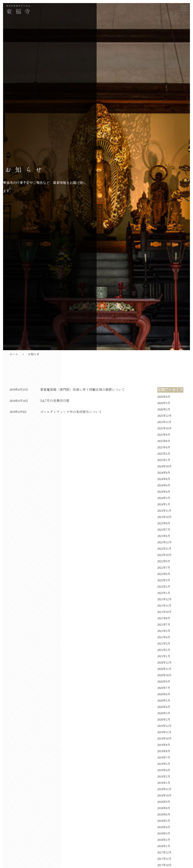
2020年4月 (164, 707)
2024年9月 (164, 473)
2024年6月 (164, 485)
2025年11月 (164, 422)
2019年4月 (164, 770)
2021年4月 (164, 637)
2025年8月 (164, 441)
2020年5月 (164, 701)
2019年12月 (164, 726)
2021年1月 (164, 656)
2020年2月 (164, 720)
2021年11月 (164, 606)
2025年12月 (164, 416)
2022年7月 (164, 568)
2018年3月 (164, 834)
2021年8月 (164, 618)
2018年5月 (164, 821)
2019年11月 (164, 732)
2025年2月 (164, 454)
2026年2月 (164, 409)
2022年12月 (164, 542)
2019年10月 (164, 739)
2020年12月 (164, 663)
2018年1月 (164, 846)
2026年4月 (164, 397)
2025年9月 (164, 435)
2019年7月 (164, 758)
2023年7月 (164, 530)
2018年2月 (164, 840)
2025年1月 (164, 460)
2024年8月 (164, 479)
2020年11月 (164, 669)
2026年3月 (164, 403)
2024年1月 (164, 504)
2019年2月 (164, 777)
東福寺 (20, 10)
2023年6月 (164, 536)
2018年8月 (164, 808)
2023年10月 (164, 517)
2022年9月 (164, 561)
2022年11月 (164, 549)
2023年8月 (164, 523)
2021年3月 (164, 644)
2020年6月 (164, 694)
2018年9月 (164, 802)
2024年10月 (164, 466)
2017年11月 (164, 859)
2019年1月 (164, 783)
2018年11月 (164, 789)
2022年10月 (164, 555)
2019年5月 (164, 764)
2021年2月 (164, 650)
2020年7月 (164, 688)
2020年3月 (164, 713)
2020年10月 (164, 675)
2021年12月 (164, 599)
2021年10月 (164, 612)
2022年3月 (164, 580)
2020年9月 (164, 682)
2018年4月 (164, 827)
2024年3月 (164, 498)
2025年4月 (164, 447)
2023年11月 (164, 511)
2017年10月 (164, 865)
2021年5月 (164, 631)
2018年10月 (164, 796)
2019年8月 (164, 751)
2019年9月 (164, 745)
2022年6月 (164, 574)
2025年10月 (164, 428)
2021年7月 (164, 625)
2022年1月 (164, 593)
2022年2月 (164, 587)
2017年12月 (164, 853)
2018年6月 (164, 815)
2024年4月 (164, 492)
